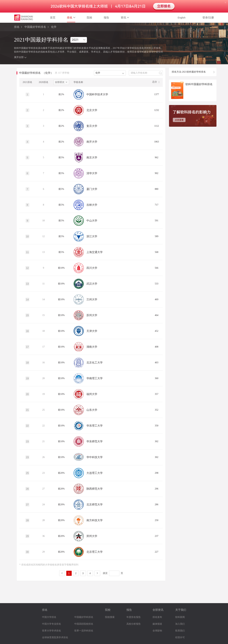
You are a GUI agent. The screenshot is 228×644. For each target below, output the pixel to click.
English (182, 18)
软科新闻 (180, 617)
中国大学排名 (49, 617)
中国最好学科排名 (35, 27)
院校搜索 (110, 617)
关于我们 (181, 610)
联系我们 (180, 631)
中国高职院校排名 (84, 624)
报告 (106, 18)
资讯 (125, 18)
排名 (71, 18)
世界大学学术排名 (52, 631)
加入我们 (180, 624)
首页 (53, 18)
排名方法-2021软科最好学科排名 (189, 72)
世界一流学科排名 (84, 631)
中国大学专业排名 (52, 624)
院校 (90, 18)
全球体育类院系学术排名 (55, 637)
